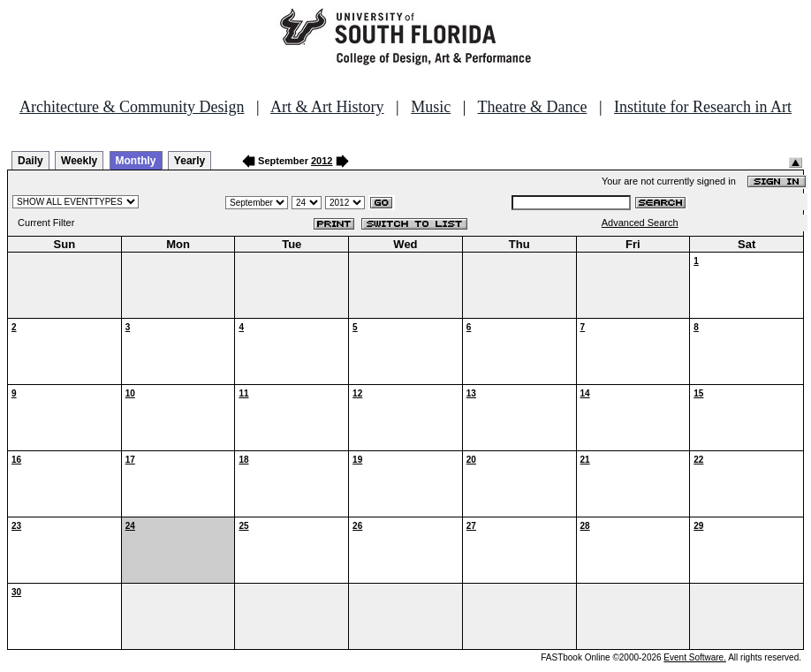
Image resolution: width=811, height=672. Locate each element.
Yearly (189, 161)
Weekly (79, 161)
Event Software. (695, 657)
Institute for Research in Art (703, 107)
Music (431, 107)
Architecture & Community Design (132, 107)
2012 (322, 161)
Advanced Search (640, 223)
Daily (30, 161)
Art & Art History (327, 107)
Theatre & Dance (532, 107)
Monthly (136, 161)
